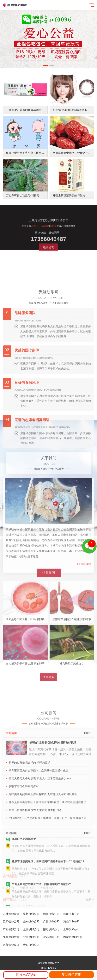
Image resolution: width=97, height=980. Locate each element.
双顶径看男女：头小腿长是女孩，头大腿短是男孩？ (37, 157)
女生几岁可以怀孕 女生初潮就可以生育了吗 (35, 906)
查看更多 (49, 732)
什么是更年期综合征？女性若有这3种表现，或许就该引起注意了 (47, 898)
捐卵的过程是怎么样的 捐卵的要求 (53, 839)
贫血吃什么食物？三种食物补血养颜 (74, 157)
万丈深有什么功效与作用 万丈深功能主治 (31, 200)
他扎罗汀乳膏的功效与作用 (25, 114)
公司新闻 (11, 829)
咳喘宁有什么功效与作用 (24, 882)
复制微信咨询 (71, 975)
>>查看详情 (84, 623)
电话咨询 (49, 264)
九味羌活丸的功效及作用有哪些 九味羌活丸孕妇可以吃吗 (43, 890)
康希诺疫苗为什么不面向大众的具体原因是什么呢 (39, 866)
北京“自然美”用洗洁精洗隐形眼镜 (73, 114)
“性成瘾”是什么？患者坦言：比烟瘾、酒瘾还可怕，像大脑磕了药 (48, 914)
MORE (88, 829)
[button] (45, 65)
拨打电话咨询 (26, 975)
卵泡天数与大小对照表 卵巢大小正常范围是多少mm (40, 874)
